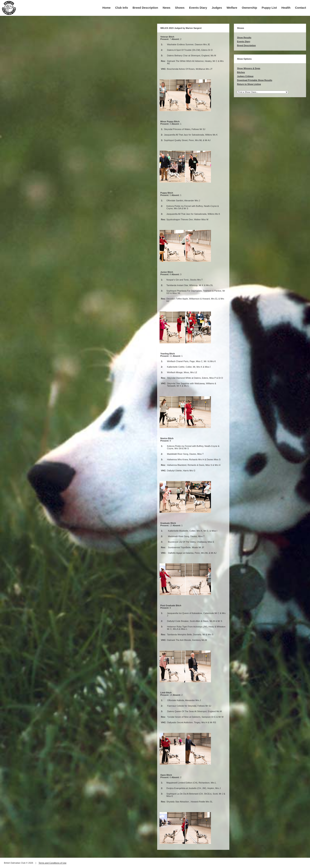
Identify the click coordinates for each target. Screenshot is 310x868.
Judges (217, 8)
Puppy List (269, 8)
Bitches (241, 72)
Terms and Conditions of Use (52, 863)
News (167, 8)
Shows (180, 8)
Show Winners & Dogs (249, 68)
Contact (301, 8)
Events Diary (198, 8)
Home (107, 8)
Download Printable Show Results (255, 80)
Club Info (121, 8)
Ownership (250, 8)
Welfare (232, 8)
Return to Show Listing (249, 84)
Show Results (244, 38)
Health (286, 8)
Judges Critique (245, 76)
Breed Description (145, 8)
